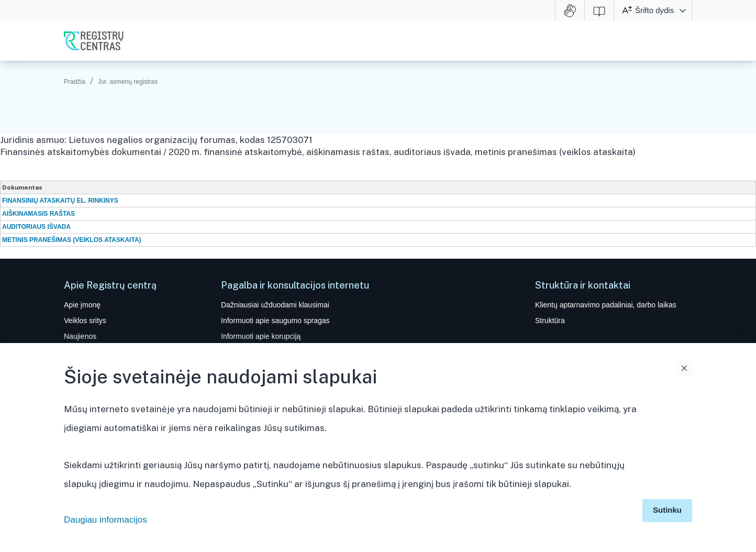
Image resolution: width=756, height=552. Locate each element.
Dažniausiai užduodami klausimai (275, 305)
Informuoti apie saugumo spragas (275, 321)
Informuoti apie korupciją (261, 336)
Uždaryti (684, 368)
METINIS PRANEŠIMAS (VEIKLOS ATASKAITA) (72, 240)
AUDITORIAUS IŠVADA (36, 227)
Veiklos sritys (85, 321)
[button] (683, 10)
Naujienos (80, 336)
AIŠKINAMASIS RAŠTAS (38, 214)
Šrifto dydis (654, 10)
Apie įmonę (82, 305)
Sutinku (667, 510)
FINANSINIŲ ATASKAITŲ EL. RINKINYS (60, 201)
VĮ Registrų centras (94, 41)
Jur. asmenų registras (128, 82)
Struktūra (550, 321)
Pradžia (75, 82)
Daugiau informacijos (105, 520)
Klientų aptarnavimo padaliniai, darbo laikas (606, 305)
